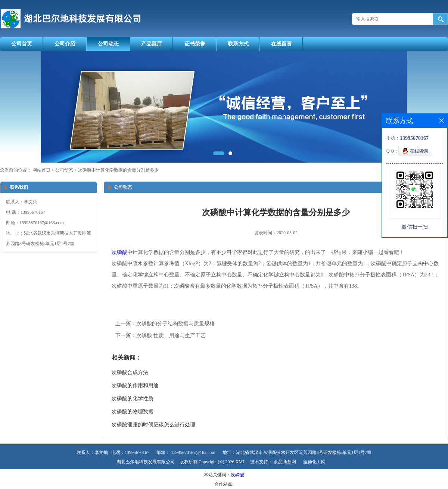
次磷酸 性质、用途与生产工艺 (171, 336)
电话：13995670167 (130, 452)
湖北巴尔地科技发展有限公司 (146, 462)
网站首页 (41, 170)
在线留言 (281, 44)
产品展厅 (152, 44)
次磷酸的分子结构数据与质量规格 (175, 324)
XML (241, 462)
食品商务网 (285, 462)
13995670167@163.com (193, 452)
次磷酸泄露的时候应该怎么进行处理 (153, 425)
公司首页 (22, 44)
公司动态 (108, 44)
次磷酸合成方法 (130, 372)
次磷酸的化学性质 (133, 399)
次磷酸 (119, 252)
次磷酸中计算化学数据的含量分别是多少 (118, 170)
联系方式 (238, 44)
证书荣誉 (195, 44)
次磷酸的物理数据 (133, 412)
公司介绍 (65, 44)
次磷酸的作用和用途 (135, 385)
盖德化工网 (314, 462)
